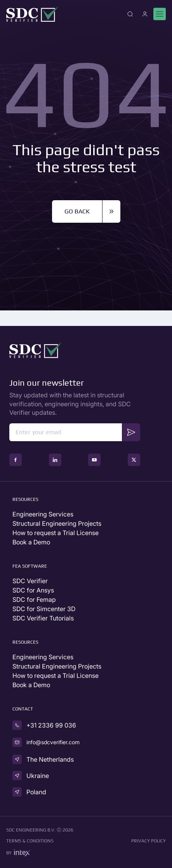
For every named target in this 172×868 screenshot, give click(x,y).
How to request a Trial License (56, 533)
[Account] (145, 14)
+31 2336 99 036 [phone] (51, 725)
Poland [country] (36, 792)
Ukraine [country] (38, 776)
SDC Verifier (30, 581)
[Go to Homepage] (32, 14)
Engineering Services (43, 514)
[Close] (130, 14)
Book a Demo (31, 542)
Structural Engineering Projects (57, 523)
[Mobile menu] (160, 14)
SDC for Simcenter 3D (44, 609)
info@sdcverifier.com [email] (53, 742)
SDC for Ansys (33, 590)
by (18, 853)
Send (131, 432)
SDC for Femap (34, 599)
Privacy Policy (149, 841)
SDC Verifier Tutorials (43, 618)
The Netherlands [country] (50, 759)
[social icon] (16, 460)
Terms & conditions (30, 841)
